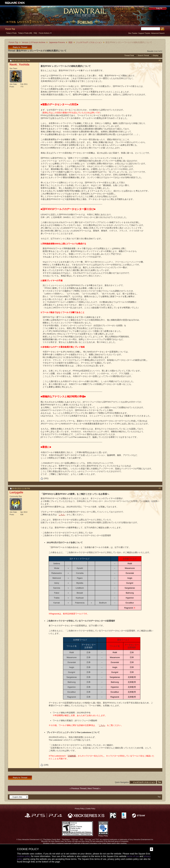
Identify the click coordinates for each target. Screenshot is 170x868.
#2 (160, 488)
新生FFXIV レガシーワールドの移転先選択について (41, 51)
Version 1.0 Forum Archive (34, 42)
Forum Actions (44, 33)
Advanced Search (158, 33)
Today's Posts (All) (25, 33)
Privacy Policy (80, 809)
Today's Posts (11, 33)
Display (156, 55)
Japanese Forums (57, 42)
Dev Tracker (133, 33)
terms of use (133, 856)
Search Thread (143, 55)
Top (159, 782)
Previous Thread (79, 788)
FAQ (35, 33)
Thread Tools (129, 55)
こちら (62, 515)
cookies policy (24, 856)
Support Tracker (144, 33)
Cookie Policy (91, 809)
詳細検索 (72, 756)
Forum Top (10, 29)
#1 (160, 60)
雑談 (70, 42)
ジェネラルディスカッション (89, 42)
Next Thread (93, 788)
